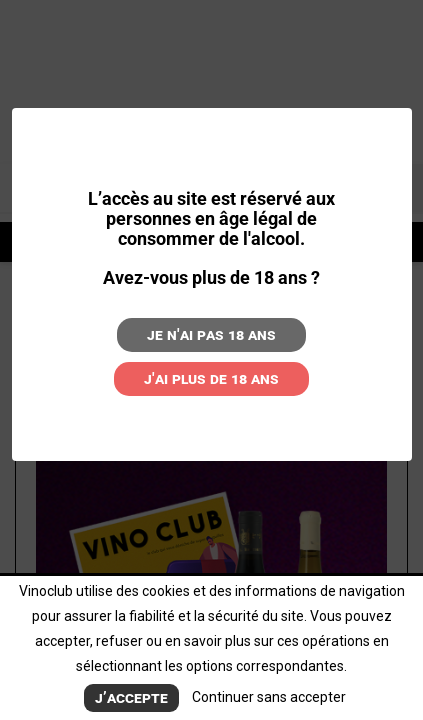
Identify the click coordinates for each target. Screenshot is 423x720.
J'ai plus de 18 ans (211, 378)
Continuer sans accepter (269, 697)
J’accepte (131, 697)
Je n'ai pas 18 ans (211, 334)
